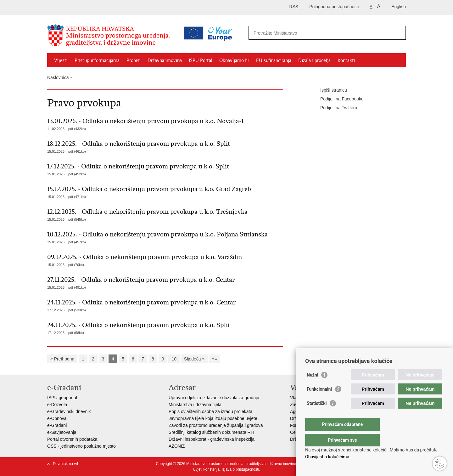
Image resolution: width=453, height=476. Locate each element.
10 (174, 359)
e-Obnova (57, 418)
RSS (294, 7)
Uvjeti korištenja (206, 469)
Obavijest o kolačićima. (328, 457)
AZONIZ (177, 446)
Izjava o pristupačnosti (240, 469)
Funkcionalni (319, 402)
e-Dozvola (57, 405)
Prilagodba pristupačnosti (334, 7)
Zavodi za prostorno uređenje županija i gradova (216, 425)
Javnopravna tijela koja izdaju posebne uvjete (213, 418)
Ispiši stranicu (329, 90)
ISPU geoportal (62, 398)
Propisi (134, 60)
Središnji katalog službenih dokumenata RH (211, 432)
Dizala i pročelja (314, 60)
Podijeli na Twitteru (334, 108)
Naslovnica (58, 77)
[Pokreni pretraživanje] (399, 33)
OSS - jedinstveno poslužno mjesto (81, 446)
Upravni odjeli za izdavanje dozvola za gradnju (214, 398)
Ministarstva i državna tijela (195, 405)
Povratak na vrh (66, 464)
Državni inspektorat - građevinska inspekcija (212, 439)
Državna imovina (165, 60)
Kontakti (346, 60)
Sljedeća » (194, 359)
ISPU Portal (201, 60)
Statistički (317, 416)
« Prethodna (62, 359)
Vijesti (61, 60)
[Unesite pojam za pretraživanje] (300, 33)
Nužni (312, 388)
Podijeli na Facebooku (338, 99)
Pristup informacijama (97, 60)
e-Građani (57, 425)
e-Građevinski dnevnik (69, 411)
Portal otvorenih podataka (72, 439)
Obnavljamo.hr (234, 60)
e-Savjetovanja (62, 432)
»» (215, 359)
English (399, 7)
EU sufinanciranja (274, 60)
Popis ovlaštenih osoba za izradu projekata (210, 411)
